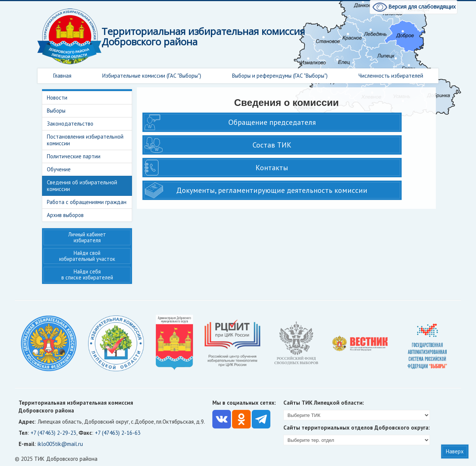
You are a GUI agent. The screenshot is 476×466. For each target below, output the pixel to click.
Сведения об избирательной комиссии (82, 186)
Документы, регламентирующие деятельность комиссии (272, 190)
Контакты (272, 168)
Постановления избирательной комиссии (85, 140)
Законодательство (70, 124)
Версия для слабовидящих (414, 7)
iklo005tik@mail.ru (60, 444)
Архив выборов (65, 215)
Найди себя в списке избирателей (87, 274)
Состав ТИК (272, 145)
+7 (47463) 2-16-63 (118, 433)
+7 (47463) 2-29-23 (53, 433)
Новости (57, 98)
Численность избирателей (391, 76)
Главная (62, 76)
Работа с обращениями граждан (87, 202)
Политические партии (74, 156)
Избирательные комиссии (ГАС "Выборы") (152, 76)
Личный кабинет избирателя (87, 237)
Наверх (455, 451)
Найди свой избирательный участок (87, 256)
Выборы (56, 111)
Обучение (59, 169)
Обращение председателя (272, 122)
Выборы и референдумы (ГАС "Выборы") (280, 76)
